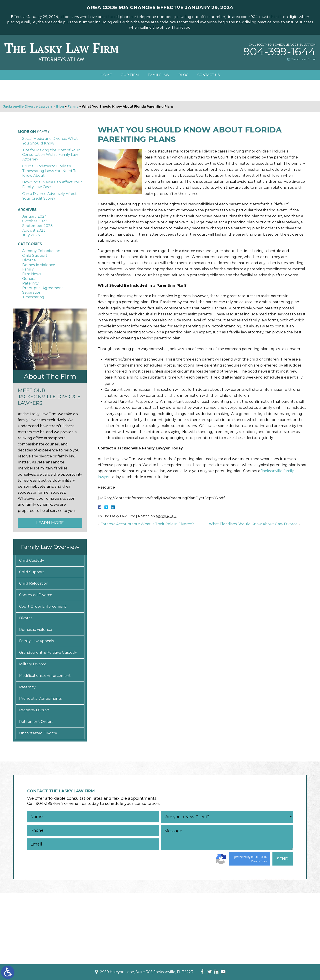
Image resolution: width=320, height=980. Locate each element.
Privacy (255, 861)
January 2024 (34, 216)
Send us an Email (303, 59)
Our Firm (130, 75)
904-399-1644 (280, 52)
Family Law (159, 75)
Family (73, 106)
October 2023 (35, 221)
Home (106, 75)
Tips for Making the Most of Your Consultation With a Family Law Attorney (51, 155)
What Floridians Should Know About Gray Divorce (253, 524)
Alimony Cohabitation (41, 251)
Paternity (30, 283)
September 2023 (37, 226)
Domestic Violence (39, 265)
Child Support (35, 256)
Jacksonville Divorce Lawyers (28, 106)
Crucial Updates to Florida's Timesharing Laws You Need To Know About (50, 171)
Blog (183, 75)
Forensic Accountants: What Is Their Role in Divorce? (147, 524)
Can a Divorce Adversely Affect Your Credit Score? (49, 196)
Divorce (29, 260)
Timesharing (33, 297)
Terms (264, 861)
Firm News (32, 274)
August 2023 (34, 230)
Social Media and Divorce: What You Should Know (50, 141)
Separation (32, 292)
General (29, 279)
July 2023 (31, 235)
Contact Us (209, 75)
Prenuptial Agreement (43, 288)
